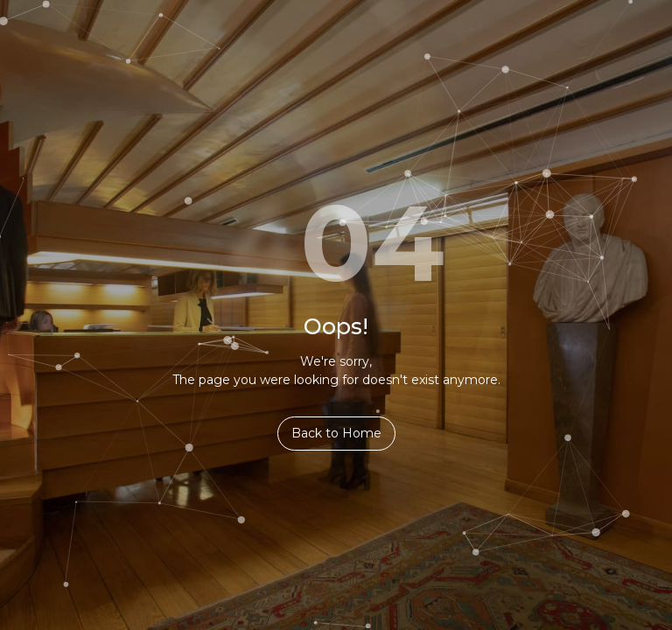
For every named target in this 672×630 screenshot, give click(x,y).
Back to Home (336, 433)
